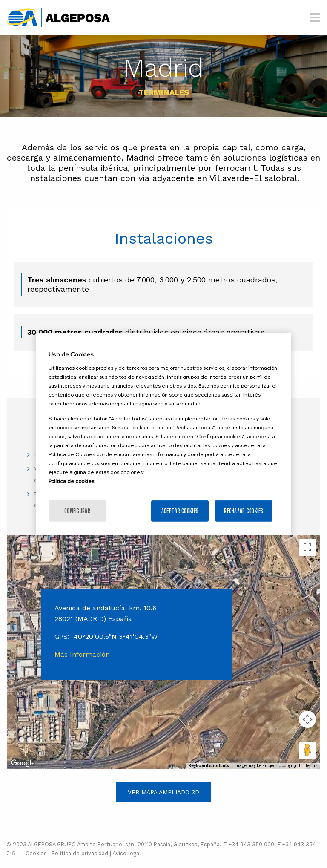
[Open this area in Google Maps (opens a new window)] (23, 763)
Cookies (36, 853)
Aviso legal (127, 853)
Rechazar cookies (244, 510)
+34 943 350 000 (251, 844)
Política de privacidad (80, 853)
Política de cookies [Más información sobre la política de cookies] (71, 481)
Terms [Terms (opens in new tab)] (311, 766)
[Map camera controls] (307, 719)
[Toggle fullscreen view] (307, 547)
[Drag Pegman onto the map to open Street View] (307, 750)
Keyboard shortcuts (209, 766)
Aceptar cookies (180, 510)
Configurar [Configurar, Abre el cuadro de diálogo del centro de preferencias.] (77, 510)
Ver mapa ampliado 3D (163, 792)
